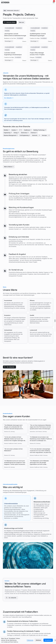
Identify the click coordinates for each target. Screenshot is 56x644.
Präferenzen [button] (30, 640)
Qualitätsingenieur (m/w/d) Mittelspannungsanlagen (38, 35)
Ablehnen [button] (38, 640)
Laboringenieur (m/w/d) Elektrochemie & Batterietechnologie (15, 35)
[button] (53, 2)
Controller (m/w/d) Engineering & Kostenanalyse (13, 54)
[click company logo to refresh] (5, 2)
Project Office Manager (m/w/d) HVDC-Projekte (37, 54)
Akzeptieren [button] (48, 640)
